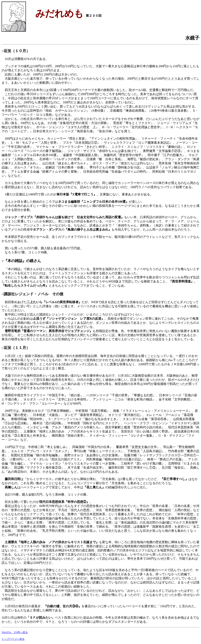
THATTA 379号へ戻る (15, 632)
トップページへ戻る (13, 639)
